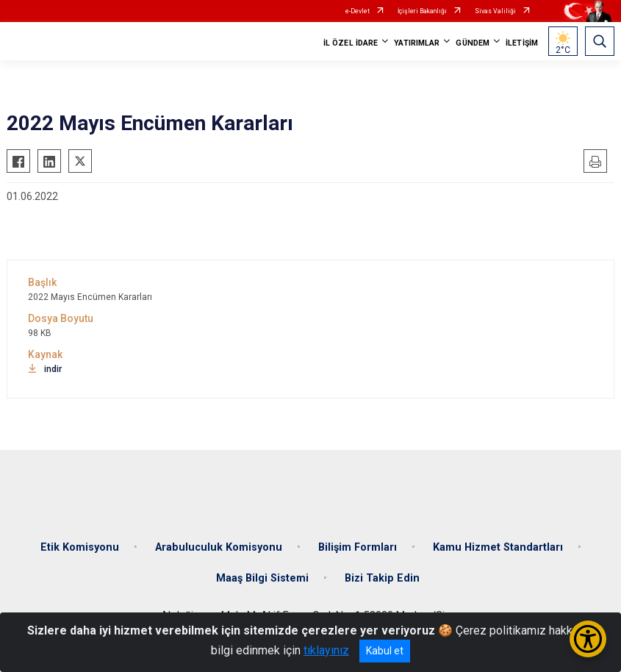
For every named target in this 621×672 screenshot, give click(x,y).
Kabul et (385, 651)
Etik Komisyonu (80, 547)
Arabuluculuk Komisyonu (219, 547)
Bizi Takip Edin (382, 578)
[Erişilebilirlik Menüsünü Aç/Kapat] (588, 639)
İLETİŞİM (522, 43)
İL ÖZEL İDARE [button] (351, 43)
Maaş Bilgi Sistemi (262, 578)
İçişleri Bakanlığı (422, 11)
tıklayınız (326, 650)
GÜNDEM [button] (473, 43)
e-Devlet (358, 11)
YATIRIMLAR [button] (417, 43)
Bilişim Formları (358, 547)
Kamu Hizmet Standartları (498, 547)
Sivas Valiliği (495, 11)
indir (45, 369)
